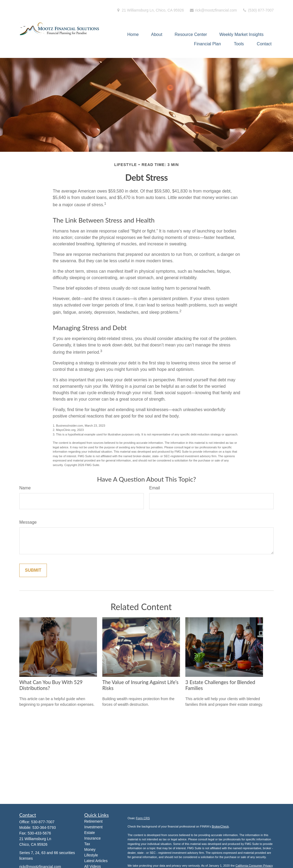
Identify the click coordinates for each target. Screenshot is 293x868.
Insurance (93, 838)
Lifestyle (91, 855)
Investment (93, 827)
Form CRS (143, 818)
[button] (133, 34)
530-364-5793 (44, 828)
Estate (90, 833)
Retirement (93, 821)
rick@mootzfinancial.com (213, 10)
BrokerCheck (220, 826)
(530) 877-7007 (258, 10)
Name (25, 488)
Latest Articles (96, 861)
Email (155, 488)
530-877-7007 (43, 822)
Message (28, 522)
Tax (87, 844)
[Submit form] (33, 570)
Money (90, 849)
